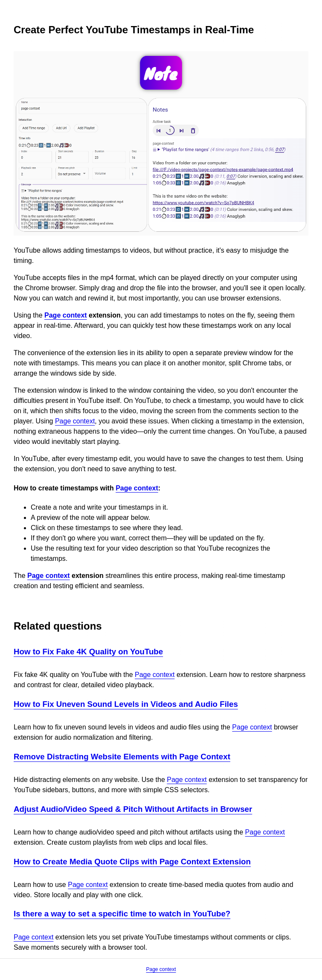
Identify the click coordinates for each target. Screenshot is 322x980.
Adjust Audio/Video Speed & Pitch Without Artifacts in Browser (133, 809)
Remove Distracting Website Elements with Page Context (122, 757)
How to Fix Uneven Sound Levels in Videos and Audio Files (126, 704)
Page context (66, 315)
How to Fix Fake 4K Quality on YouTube (88, 652)
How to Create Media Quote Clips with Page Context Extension (132, 862)
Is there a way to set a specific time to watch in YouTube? (122, 914)
